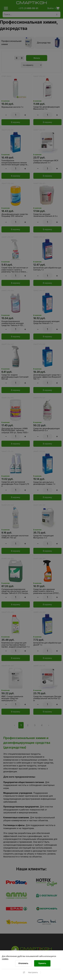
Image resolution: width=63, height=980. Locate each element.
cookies (5, 959)
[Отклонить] (23, 963)
